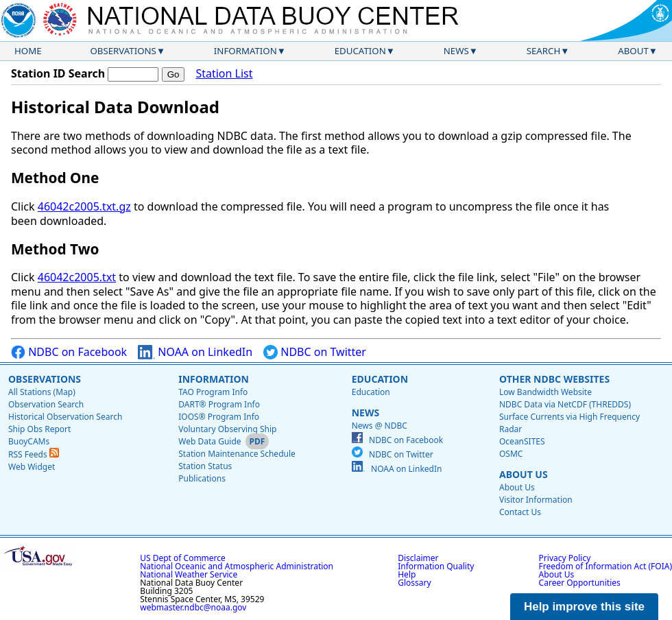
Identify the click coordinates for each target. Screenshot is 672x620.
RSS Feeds (34, 454)
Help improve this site (584, 607)
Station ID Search (58, 73)
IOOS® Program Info (219, 417)
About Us (524, 474)
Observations (123, 51)
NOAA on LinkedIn (195, 352)
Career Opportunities (580, 583)
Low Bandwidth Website (545, 392)
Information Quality (436, 566)
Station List (224, 74)
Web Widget (32, 467)
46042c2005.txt (77, 277)
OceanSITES (522, 441)
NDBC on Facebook (69, 352)
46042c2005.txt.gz (84, 206)
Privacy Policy (565, 558)
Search (544, 51)
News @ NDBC (380, 426)
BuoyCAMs (29, 441)
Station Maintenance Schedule (237, 454)
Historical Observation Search (65, 417)
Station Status (205, 466)
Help (407, 574)
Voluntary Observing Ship (227, 429)
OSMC (511, 454)
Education (360, 51)
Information (245, 51)
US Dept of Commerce (183, 558)
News (456, 51)
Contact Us (520, 512)
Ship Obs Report (39, 429)
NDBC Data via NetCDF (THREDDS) (565, 404)
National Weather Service (189, 574)
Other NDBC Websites (554, 379)
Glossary (414, 583)
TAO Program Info (213, 392)
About (633, 51)
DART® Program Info (219, 404)
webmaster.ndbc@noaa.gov (193, 607)
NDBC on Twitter (315, 352)
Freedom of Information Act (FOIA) (605, 566)
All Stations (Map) (42, 392)
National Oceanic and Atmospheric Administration (237, 566)
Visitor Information (536, 500)
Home (28, 51)
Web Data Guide (209, 441)
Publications (202, 478)
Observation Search (46, 404)
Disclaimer (418, 558)
